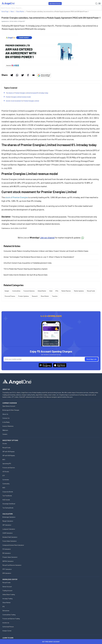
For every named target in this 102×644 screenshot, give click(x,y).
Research (35, 296)
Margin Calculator (8, 521)
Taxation (55, 296)
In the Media (6, 422)
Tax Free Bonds (7, 496)
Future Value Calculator (10, 541)
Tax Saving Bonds (8, 508)
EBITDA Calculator (8, 561)
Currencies (6, 480)
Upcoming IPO (7, 463)
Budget (7, 291)
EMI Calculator (7, 573)
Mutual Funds (91, 291)
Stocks (5, 443)
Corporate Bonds (8, 492)
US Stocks (6, 472)
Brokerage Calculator (9, 517)
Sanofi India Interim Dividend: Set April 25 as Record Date (25, 275)
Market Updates (79, 291)
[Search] (51, 8)
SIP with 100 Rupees (9, 451)
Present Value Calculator (10, 557)
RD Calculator (7, 553)
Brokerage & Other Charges (11, 410)
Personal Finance (10, 296)
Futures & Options (29, 291)
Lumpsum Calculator (9, 529)
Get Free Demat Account (51, 642)
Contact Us (6, 418)
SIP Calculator (7, 525)
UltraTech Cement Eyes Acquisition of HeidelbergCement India (27, 263)
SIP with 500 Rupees (9, 455)
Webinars (5, 430)
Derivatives (6, 611)
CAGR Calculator (8, 533)
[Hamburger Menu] (99, 3)
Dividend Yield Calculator (10, 537)
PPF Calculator (7, 569)
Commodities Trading (9, 615)
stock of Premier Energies (17, 197)
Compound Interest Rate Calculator (13, 545)
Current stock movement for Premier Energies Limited (22, 101)
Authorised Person (8, 627)
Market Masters (66, 291)
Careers (5, 434)
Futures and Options (9, 468)
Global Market (42, 291)
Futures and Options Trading (11, 619)
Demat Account (7, 587)
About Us (5, 414)
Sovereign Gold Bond (9, 504)
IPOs (57, 291)
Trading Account (7, 591)
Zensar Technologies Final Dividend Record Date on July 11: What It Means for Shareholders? (39, 257)
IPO (4, 607)
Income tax (6, 623)
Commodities (16, 291)
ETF (4, 476)
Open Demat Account (55, 4)
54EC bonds (6, 500)
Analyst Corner (7, 631)
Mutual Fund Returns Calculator (12, 565)
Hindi (51, 291)
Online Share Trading (9, 594)
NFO (4, 460)
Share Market (45, 296)
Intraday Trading (7, 599)
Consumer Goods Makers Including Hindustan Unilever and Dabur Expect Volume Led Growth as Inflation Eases (46, 251)
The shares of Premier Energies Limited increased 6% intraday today (27, 93)
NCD (4, 488)
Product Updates (24, 296)
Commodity (6, 484)
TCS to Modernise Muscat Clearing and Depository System (25, 269)
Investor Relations (8, 426)
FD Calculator (7, 549)
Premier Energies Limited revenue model (18, 97)
